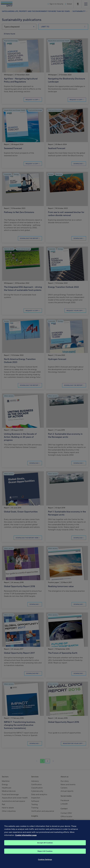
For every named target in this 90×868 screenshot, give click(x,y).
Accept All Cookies (45, 846)
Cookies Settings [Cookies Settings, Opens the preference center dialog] (45, 863)
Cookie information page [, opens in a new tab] (26, 838)
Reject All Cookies (45, 855)
